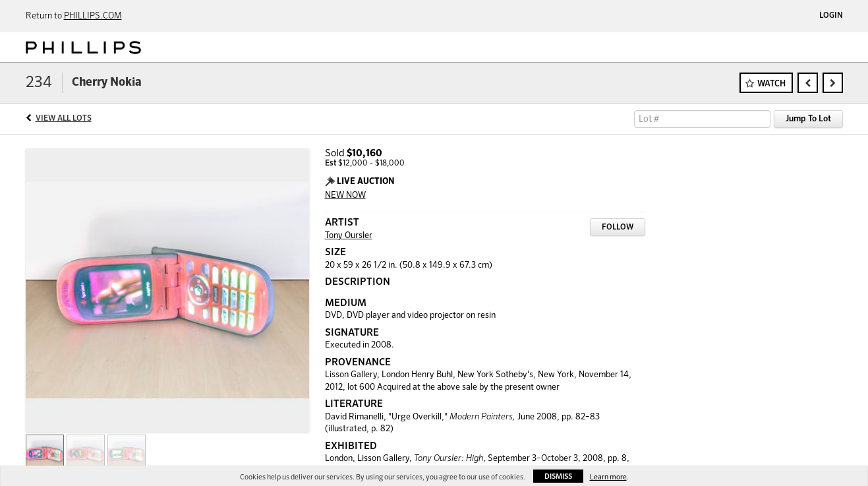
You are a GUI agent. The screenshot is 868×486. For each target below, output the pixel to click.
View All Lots (64, 119)
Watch (771, 84)
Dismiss (558, 476)
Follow (618, 228)
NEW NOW (345, 196)
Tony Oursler (349, 236)
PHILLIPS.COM (93, 16)
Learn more (608, 477)
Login (831, 16)
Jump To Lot (808, 119)
